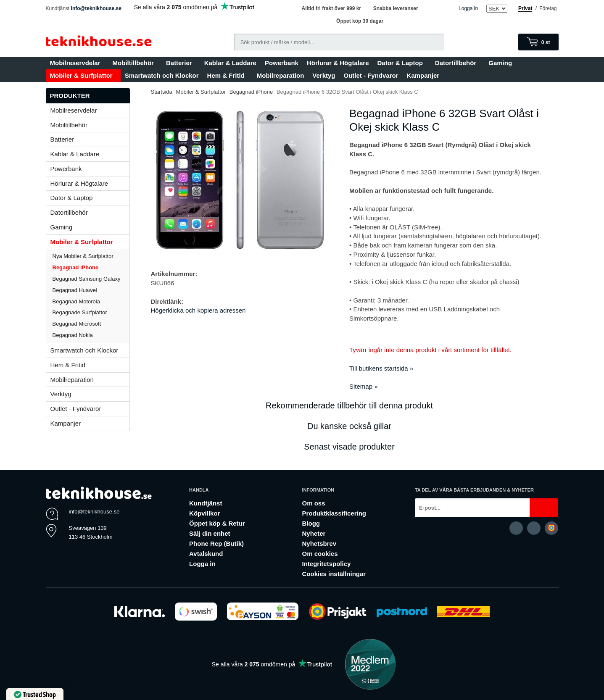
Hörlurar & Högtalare (338, 63)
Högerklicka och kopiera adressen (198, 310)
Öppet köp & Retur (217, 523)
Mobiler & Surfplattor (83, 75)
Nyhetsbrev (319, 543)
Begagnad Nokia (73, 335)
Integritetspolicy (326, 564)
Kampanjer (423, 75)
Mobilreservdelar (77, 63)
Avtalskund (206, 554)
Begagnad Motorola (76, 301)
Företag (548, 8)
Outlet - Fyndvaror (371, 75)
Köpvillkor (204, 513)
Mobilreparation (281, 75)
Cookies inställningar (334, 574)
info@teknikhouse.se (96, 8)
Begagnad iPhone (76, 267)
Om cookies (320, 554)
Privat (525, 8)
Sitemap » (364, 386)
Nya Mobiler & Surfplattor (83, 256)
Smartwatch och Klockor (162, 75)
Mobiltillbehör (135, 63)
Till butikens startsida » (381, 368)
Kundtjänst (206, 503)
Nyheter (314, 533)
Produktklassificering (334, 513)
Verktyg (324, 75)
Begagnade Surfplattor (80, 312)
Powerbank (282, 63)
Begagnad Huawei (75, 290)
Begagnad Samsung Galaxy (87, 279)
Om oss (313, 503)
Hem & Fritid (228, 75)
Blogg (311, 523)
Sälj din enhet (210, 533)
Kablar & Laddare (230, 63)
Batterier (181, 63)
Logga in (468, 8)
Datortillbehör (458, 63)
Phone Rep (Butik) (216, 543)
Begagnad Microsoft (77, 324)
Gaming (502, 63)
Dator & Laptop (402, 63)
